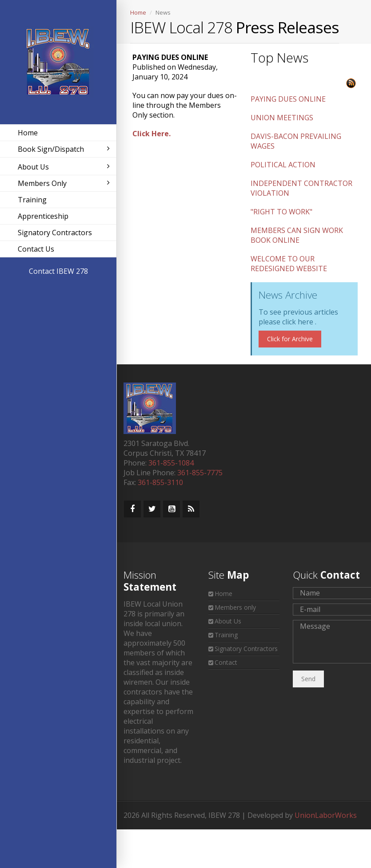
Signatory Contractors (55, 233)
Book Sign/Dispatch (64, 149)
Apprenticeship (43, 216)
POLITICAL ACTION (283, 165)
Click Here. (152, 134)
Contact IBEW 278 (58, 271)
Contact (226, 662)
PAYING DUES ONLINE (288, 99)
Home (28, 133)
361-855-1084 (171, 463)
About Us (64, 167)
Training (32, 200)
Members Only (64, 183)
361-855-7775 (200, 473)
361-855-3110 (160, 482)
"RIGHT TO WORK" (281, 212)
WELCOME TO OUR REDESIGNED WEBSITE (289, 264)
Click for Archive (290, 339)
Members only (235, 607)
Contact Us (36, 249)
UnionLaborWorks (326, 815)
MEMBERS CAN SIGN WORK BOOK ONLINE (297, 235)
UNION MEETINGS (282, 118)
